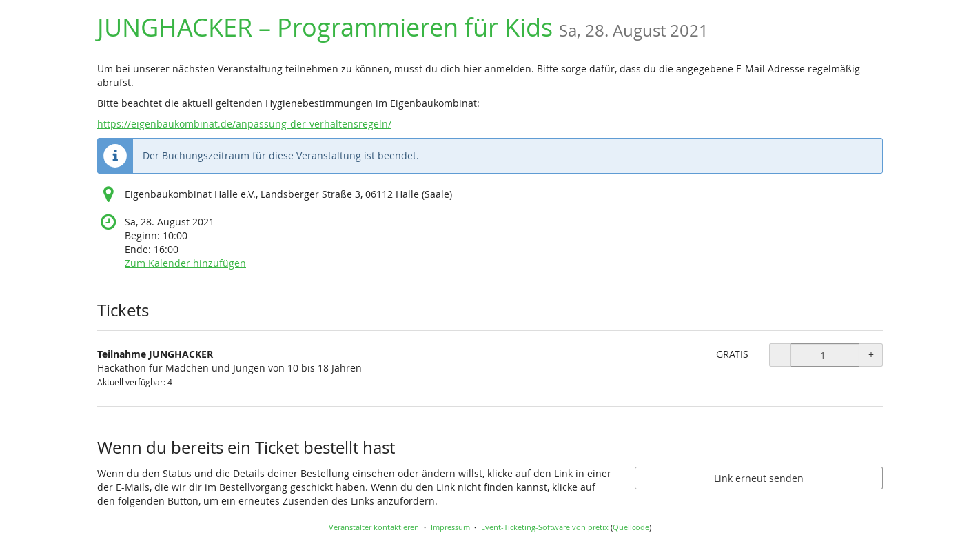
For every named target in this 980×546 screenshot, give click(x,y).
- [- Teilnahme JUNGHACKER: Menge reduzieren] (780, 355)
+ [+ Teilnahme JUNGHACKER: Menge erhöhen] (871, 355)
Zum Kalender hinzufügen (185, 263)
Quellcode (631, 527)
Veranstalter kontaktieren (374, 527)
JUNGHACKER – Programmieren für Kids (403, 27)
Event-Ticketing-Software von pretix (545, 527)
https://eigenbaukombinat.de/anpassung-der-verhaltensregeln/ (244, 124)
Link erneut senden (759, 478)
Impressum (450, 527)
